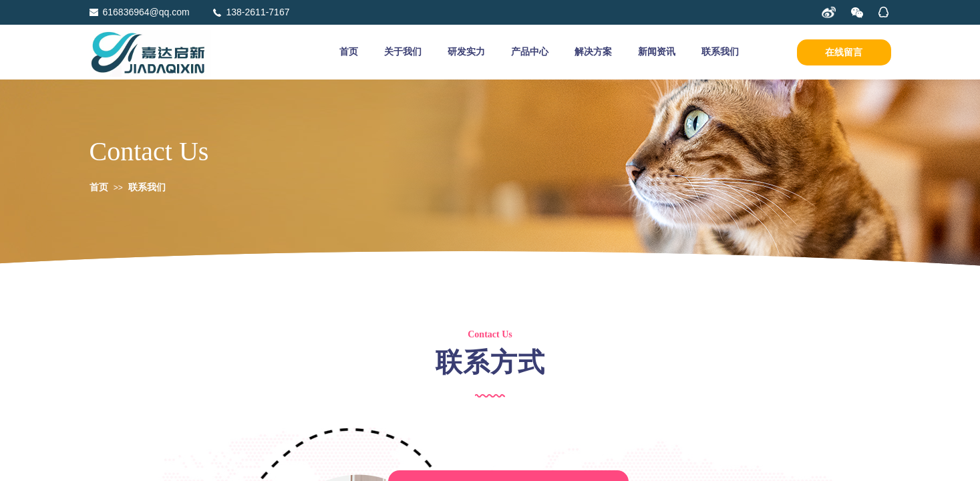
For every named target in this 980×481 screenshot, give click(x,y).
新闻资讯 (657, 52)
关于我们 (403, 52)
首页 (349, 52)
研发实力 (466, 52)
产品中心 (530, 52)
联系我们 (720, 52)
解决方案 (593, 52)
